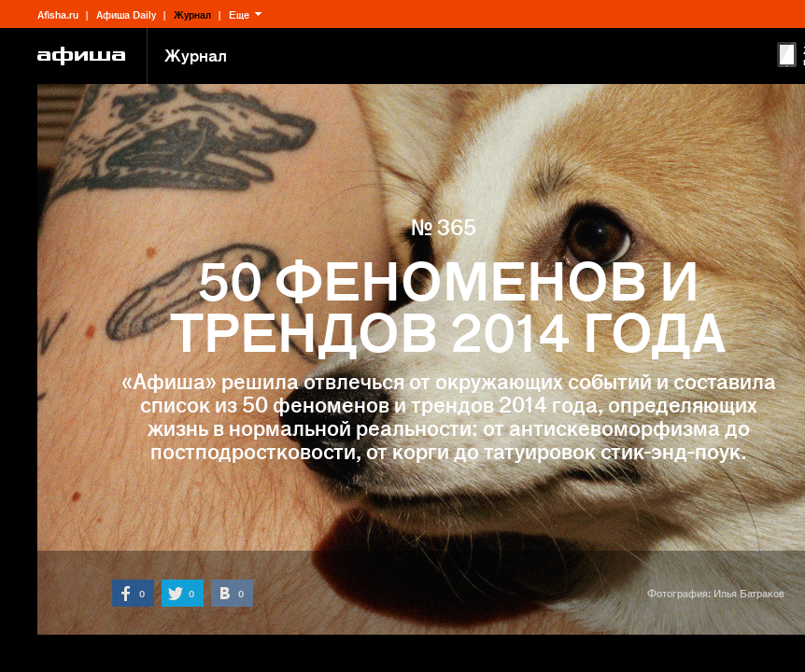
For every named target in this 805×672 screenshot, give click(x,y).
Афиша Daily (126, 14)
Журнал (192, 14)
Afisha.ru (58, 14)
